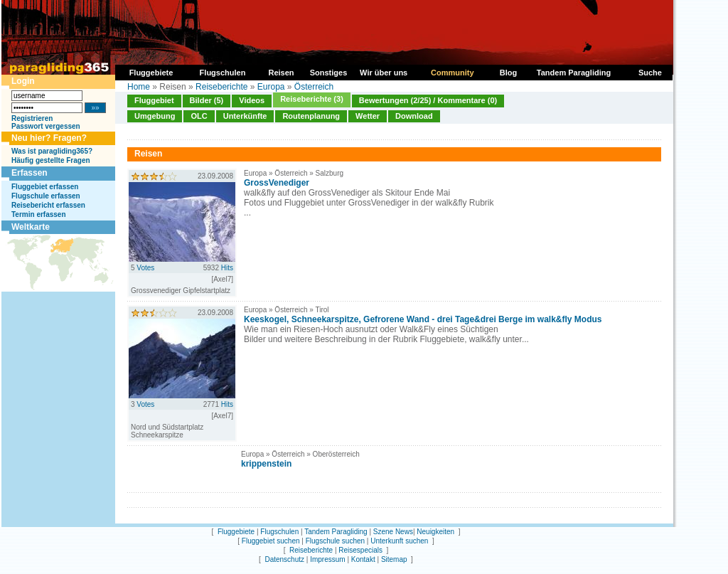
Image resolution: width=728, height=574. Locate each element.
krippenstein (266, 464)
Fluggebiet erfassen (45, 187)
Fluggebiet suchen (271, 541)
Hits (227, 268)
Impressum (327, 559)
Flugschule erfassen (46, 196)
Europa (271, 87)
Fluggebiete (236, 532)
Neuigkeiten (435, 532)
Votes (145, 268)
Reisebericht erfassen (48, 205)
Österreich (314, 87)
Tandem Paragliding (336, 532)
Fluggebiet (154, 100)
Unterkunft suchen (399, 541)
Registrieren (32, 118)
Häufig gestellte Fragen (51, 160)
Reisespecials (360, 550)
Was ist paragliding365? (52, 151)
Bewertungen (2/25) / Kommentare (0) (428, 100)
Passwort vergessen (46, 126)
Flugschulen (279, 532)
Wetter (368, 116)
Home (139, 87)
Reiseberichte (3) (312, 99)
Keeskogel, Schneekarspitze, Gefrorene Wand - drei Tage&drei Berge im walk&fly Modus (423, 319)
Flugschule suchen (335, 541)
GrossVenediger (277, 183)
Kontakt (363, 559)
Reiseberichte (221, 87)
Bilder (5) (207, 100)
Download (414, 116)
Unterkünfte (245, 116)
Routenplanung (311, 116)
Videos (252, 100)
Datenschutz (284, 559)
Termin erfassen (39, 214)
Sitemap (394, 559)
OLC (199, 116)
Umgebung (155, 116)
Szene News (393, 532)
